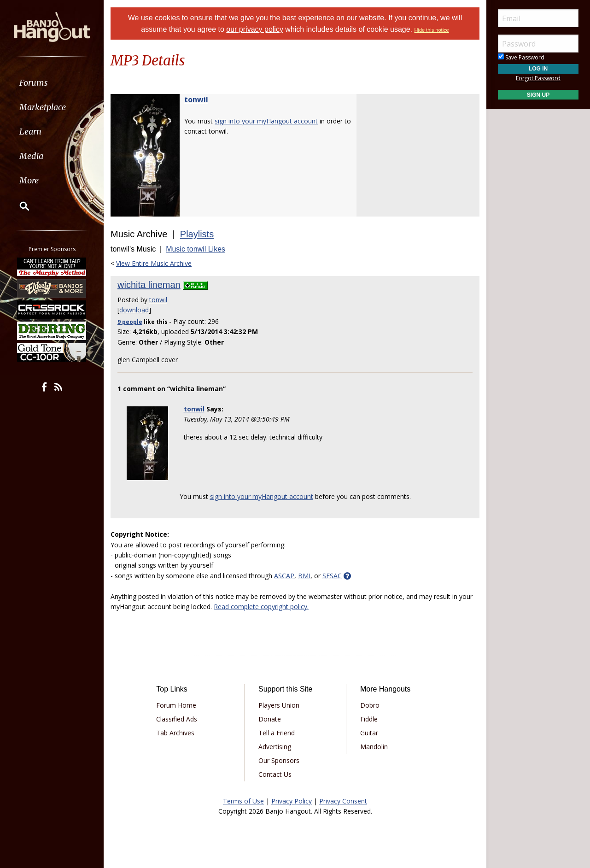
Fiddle (369, 719)
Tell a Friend (277, 733)
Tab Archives (175, 733)
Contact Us (275, 774)
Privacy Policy (292, 801)
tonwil (196, 100)
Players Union (279, 705)
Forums (34, 83)
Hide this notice (432, 30)
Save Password (521, 57)
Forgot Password (538, 78)
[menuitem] (52, 83)
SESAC (332, 576)
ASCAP (284, 576)
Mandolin (374, 747)
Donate (270, 719)
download (134, 310)
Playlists (197, 234)
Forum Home (176, 705)
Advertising (275, 747)
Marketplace (43, 107)
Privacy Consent (343, 801)
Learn (30, 132)
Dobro (370, 705)
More (29, 180)
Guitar (369, 733)
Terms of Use (243, 801)
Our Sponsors (279, 760)
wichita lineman (149, 285)
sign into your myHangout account (266, 121)
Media (31, 156)
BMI (304, 576)
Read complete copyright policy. (261, 607)
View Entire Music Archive (154, 263)
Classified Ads (177, 719)
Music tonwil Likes (196, 249)
